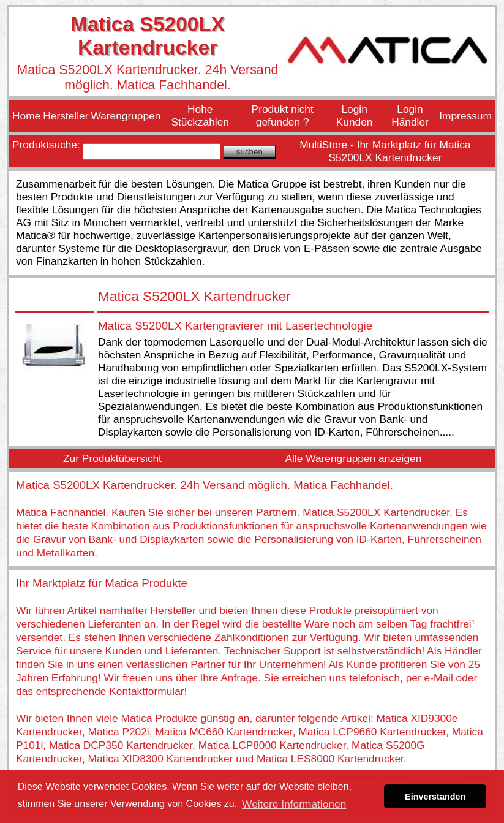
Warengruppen (126, 116)
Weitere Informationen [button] (294, 804)
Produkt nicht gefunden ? (283, 116)
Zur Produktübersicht (112, 458)
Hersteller (66, 116)
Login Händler (410, 116)
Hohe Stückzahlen (200, 116)
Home (26, 116)
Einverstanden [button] (435, 797)
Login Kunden (355, 116)
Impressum (465, 116)
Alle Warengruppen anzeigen (353, 458)
